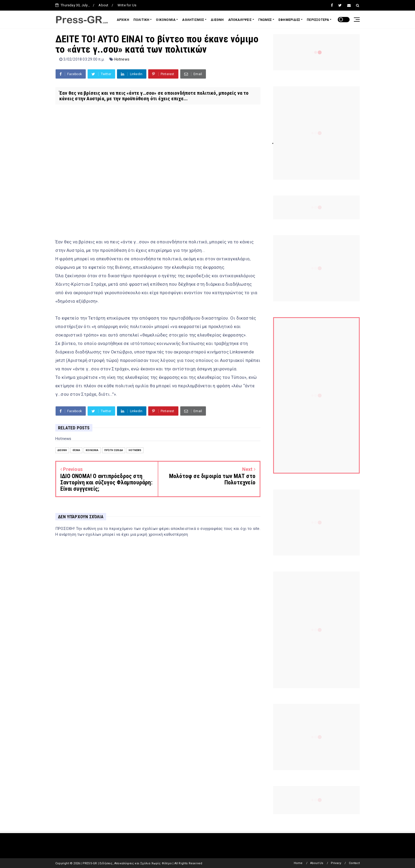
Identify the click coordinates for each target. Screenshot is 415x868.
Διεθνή (62, 450)
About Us (317, 863)
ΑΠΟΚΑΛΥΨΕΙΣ (240, 20)
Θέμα (76, 450)
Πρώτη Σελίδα (114, 450)
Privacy (336, 863)
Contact (354, 863)
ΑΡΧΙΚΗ (123, 20)
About (103, 5)
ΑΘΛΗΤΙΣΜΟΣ (193, 20)
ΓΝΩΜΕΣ (265, 20)
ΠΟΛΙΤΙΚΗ (141, 20)
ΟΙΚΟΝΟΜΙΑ (166, 20)
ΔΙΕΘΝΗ (217, 20)
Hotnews (122, 59)
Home (298, 863)
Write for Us (127, 5)
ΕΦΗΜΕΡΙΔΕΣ (289, 20)
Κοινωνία (92, 450)
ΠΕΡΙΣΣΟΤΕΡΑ (318, 20)
